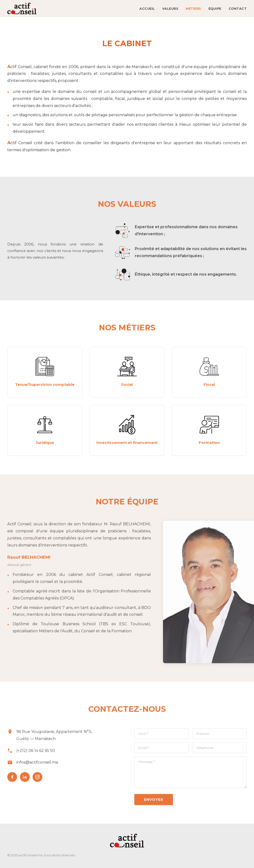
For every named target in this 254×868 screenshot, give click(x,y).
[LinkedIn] (25, 779)
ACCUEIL (147, 9)
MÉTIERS (193, 9)
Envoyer (154, 801)
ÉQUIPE (215, 9)
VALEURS (170, 9)
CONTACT (238, 9)
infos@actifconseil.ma (37, 764)
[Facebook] (12, 779)
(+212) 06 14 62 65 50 (36, 752)
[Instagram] (37, 779)
